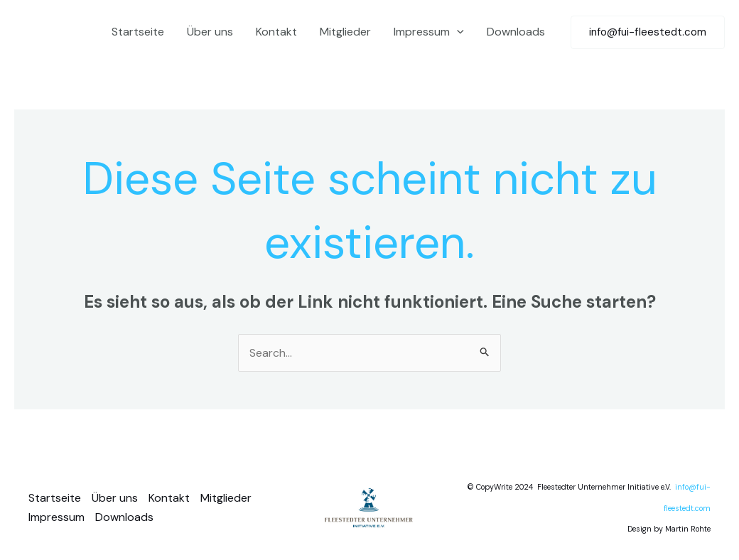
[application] (457, 32)
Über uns (210, 32)
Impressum (429, 32)
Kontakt (276, 32)
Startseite (138, 32)
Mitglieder (345, 32)
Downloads (516, 32)
